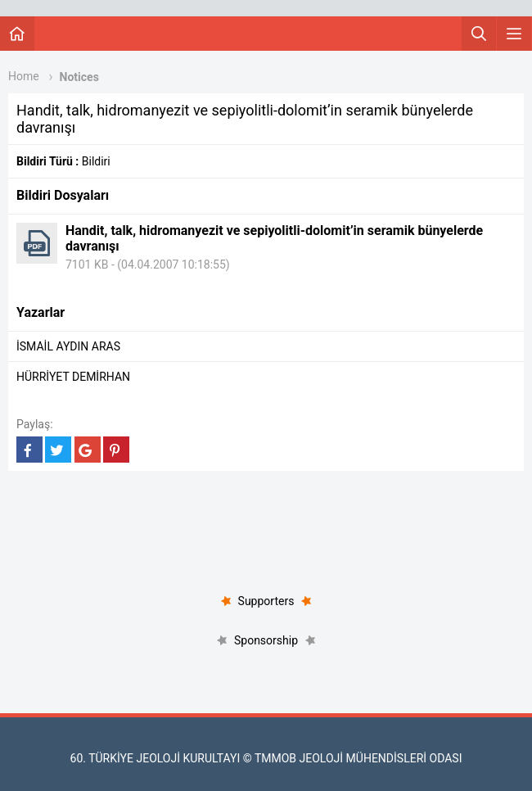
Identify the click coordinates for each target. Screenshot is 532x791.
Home (24, 76)
